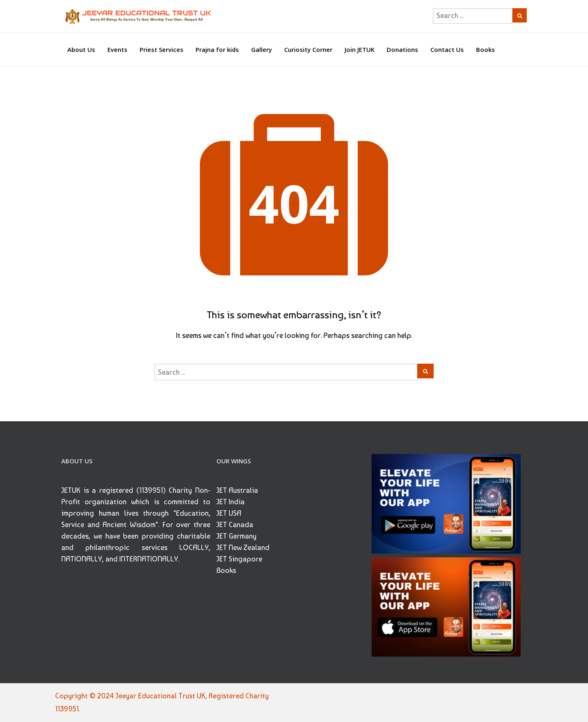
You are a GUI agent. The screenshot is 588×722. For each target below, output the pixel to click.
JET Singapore (239, 559)
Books (486, 49)
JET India (231, 502)
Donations (402, 49)
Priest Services (161, 49)
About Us (81, 49)
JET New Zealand (243, 547)
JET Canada (235, 524)
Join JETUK (360, 49)
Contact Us (447, 49)
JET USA (229, 513)
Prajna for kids (217, 49)
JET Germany (236, 536)
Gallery (262, 49)
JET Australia (237, 490)
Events (117, 49)
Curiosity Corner (308, 49)
